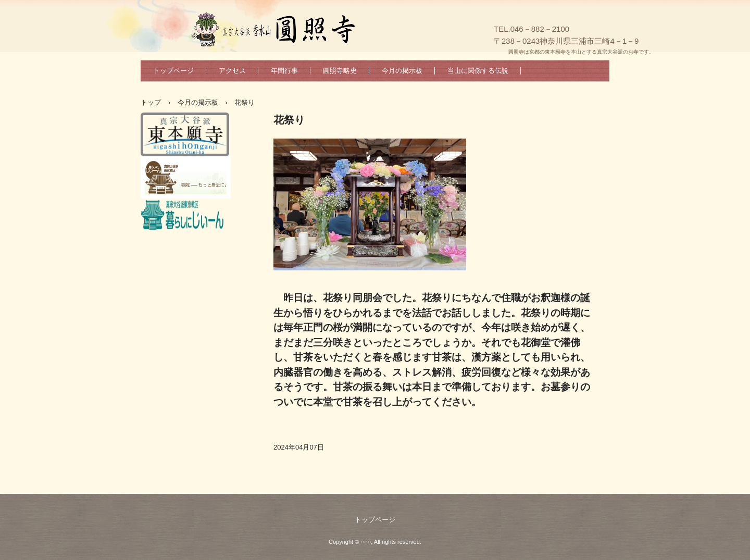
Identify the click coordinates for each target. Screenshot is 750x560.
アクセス (232, 71)
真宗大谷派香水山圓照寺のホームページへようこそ (338, 31)
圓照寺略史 (340, 71)
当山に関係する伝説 (478, 71)
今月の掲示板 (402, 71)
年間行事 (284, 71)
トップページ (173, 71)
